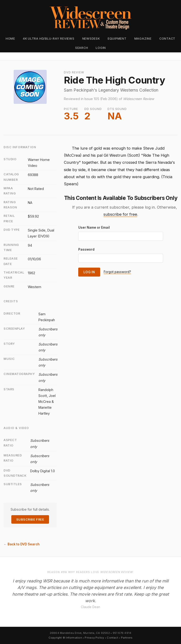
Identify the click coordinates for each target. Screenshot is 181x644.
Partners (127, 638)
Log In (89, 272)
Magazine (143, 39)
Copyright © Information (65, 638)
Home (10, 39)
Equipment (117, 39)
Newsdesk (91, 39)
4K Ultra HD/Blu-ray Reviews (49, 39)
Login (101, 48)
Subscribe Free (30, 520)
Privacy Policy (94, 638)
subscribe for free (120, 214)
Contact (167, 39)
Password (86, 249)
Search (82, 48)
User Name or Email (94, 227)
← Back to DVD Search (22, 544)
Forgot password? (117, 272)
